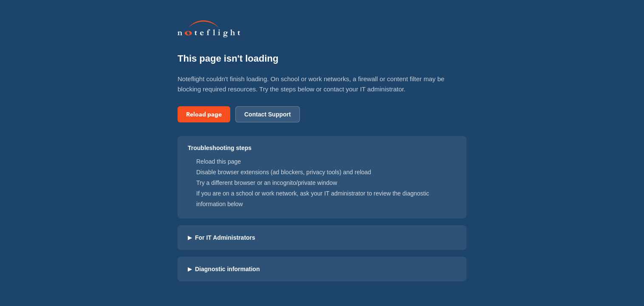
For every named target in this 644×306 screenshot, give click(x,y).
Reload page (204, 114)
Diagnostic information (224, 269)
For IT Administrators (222, 238)
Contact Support (268, 114)
